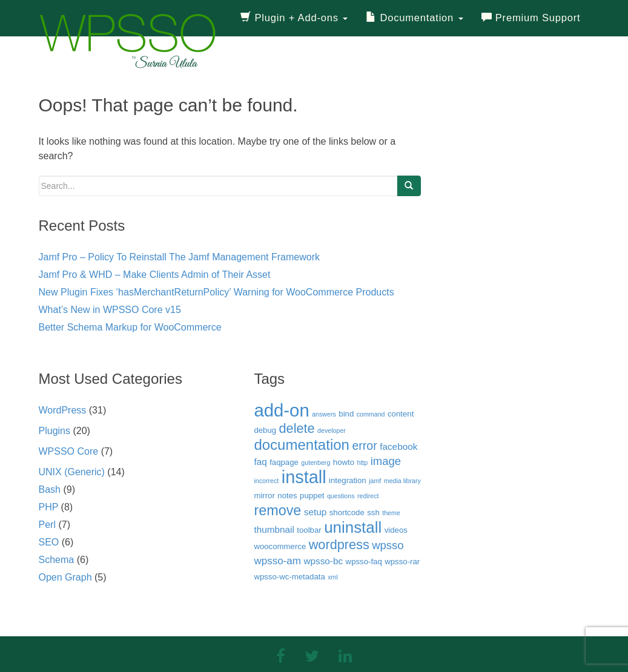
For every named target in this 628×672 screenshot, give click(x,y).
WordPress (63, 410)
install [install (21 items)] (304, 477)
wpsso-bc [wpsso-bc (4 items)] (323, 561)
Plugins (55, 431)
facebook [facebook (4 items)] (398, 446)
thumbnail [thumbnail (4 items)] (274, 529)
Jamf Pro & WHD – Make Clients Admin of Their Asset (155, 275)
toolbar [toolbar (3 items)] (309, 530)
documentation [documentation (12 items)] (302, 445)
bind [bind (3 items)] (346, 414)
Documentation (414, 18)
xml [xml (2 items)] (333, 577)
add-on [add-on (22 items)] (281, 410)
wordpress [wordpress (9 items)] (339, 545)
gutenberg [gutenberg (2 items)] (316, 463)
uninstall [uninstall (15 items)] (353, 527)
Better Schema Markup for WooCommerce (130, 327)
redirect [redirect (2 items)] (368, 496)
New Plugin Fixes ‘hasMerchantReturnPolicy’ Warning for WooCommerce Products (216, 292)
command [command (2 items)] (371, 414)
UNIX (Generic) (72, 472)
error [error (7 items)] (364, 446)
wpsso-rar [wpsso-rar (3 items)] (402, 562)
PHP (49, 507)
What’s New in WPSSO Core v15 (110, 310)
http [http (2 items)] (362, 463)
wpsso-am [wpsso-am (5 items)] (277, 561)
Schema (57, 560)
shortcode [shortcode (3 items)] (347, 512)
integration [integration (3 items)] (348, 480)
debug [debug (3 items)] (265, 430)
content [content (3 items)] (401, 414)
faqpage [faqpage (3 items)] (284, 462)
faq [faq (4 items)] (260, 462)
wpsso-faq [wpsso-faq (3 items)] (364, 562)
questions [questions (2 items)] (341, 496)
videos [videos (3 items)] (396, 530)
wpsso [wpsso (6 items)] (388, 545)
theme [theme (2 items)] (391, 513)
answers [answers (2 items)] (324, 414)
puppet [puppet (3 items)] (312, 496)
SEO (49, 542)
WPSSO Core (69, 451)
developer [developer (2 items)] (332, 430)
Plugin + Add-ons (294, 18)
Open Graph (65, 577)
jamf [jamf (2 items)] (375, 481)
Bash (50, 489)
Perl (47, 525)
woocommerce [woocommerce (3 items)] (280, 546)
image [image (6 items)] (386, 461)
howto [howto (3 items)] (344, 462)
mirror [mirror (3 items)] (264, 496)
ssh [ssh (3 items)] (373, 512)
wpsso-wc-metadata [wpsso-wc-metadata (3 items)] (289, 577)
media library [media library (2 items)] (402, 481)
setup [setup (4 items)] (316, 512)
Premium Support (531, 18)
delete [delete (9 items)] (297, 428)
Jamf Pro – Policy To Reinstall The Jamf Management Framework (179, 257)
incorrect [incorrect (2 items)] (266, 481)
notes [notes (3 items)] (287, 496)
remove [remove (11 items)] (277, 510)
